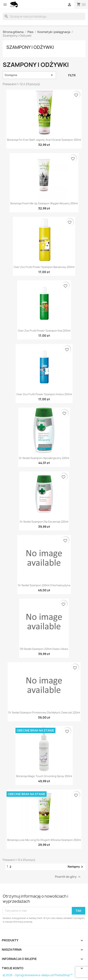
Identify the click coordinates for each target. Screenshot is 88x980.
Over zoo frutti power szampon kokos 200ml (44, 394)
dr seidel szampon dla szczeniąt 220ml (44, 522)
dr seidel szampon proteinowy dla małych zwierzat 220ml (44, 712)
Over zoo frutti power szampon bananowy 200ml (44, 267)
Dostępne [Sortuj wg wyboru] (29, 75)
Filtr (72, 75)
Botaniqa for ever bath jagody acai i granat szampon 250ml (44, 140)
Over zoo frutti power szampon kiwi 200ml (44, 331)
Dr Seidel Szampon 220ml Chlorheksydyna (44, 585)
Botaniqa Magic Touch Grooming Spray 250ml (44, 776)
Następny (76, 867)
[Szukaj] (44, 16)
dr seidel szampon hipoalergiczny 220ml (44, 458)
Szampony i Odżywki (30, 47)
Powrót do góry (68, 877)
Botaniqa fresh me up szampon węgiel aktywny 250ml (44, 203)
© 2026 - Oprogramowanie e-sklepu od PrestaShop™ (38, 975)
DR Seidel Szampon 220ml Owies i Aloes (44, 649)
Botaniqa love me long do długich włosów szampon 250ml (44, 840)
